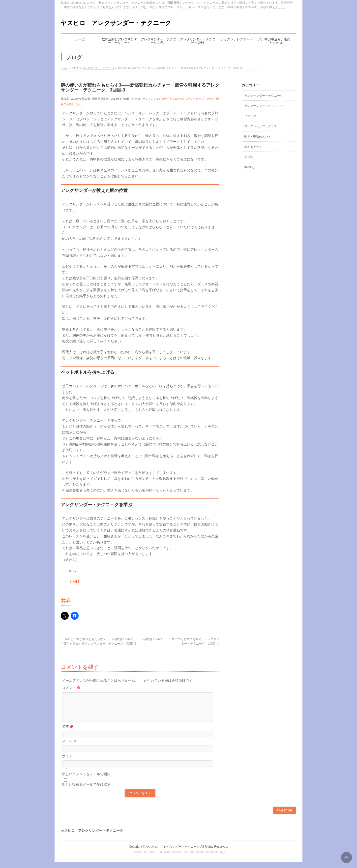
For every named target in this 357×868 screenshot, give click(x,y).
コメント (71, 688)
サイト (67, 762)
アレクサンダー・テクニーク (165, 99)
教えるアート (253, 147)
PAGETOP (284, 816)
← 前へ (69, 571)
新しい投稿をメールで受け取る (86, 790)
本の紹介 (250, 167)
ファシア (250, 116)
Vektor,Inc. (202, 858)
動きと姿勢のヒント (258, 137)
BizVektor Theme (179, 858)
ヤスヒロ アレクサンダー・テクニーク (116, 23)
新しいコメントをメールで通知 (86, 780)
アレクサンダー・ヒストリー (264, 106)
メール (69, 747)
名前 (68, 732)
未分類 (249, 157)
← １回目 (71, 582)
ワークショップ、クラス (200, 99)
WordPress (156, 858)
